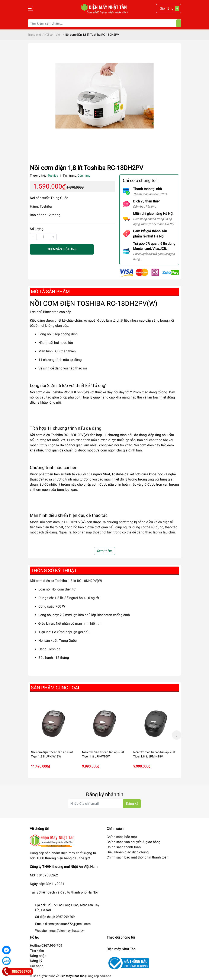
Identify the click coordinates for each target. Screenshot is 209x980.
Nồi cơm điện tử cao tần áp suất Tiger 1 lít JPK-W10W (103, 754)
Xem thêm (104, 551)
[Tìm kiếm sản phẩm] (104, 23)
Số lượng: (37, 229)
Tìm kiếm (37, 951)
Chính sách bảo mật (122, 837)
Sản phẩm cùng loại (55, 688)
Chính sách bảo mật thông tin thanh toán (138, 857)
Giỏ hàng (37, 966)
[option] (53, 735)
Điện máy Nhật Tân (121, 949)
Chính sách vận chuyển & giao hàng (134, 842)
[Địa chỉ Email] (104, 804)
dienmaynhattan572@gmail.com (68, 924)
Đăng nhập (38, 956)
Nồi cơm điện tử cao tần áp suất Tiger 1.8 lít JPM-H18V (154, 754)
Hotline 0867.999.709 (46, 946)
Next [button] (177, 735)
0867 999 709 (65, 917)
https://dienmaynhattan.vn (67, 931)
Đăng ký (36, 961)
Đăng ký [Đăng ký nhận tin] (132, 803)
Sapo (108, 976)
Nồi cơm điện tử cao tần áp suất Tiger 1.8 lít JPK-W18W (52, 754)
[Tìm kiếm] (179, 23)
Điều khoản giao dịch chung (128, 852)
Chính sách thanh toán (124, 847)
